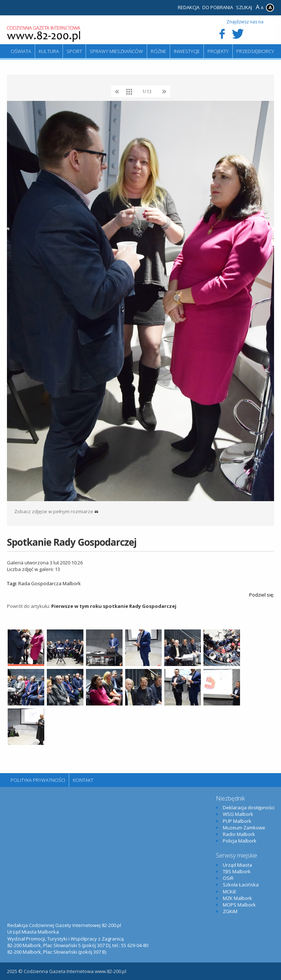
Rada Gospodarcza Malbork (50, 583)
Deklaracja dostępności (249, 807)
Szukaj (244, 7)
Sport (74, 51)
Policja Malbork (240, 841)
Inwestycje (187, 51)
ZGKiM (230, 911)
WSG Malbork (238, 814)
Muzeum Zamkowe (244, 828)
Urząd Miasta (237, 865)
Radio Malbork (239, 834)
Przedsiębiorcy (255, 51)
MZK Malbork (237, 898)
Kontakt (83, 780)
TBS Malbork (237, 871)
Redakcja (189, 7)
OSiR (228, 878)
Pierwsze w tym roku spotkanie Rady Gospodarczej (114, 606)
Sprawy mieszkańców (116, 51)
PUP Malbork (237, 821)
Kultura (49, 51)
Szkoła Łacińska (241, 885)
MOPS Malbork (239, 905)
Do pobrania (218, 7)
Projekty (218, 51)
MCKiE (230, 892)
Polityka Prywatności (38, 780)
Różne (158, 51)
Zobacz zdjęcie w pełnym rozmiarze (56, 511)
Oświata (21, 51)
